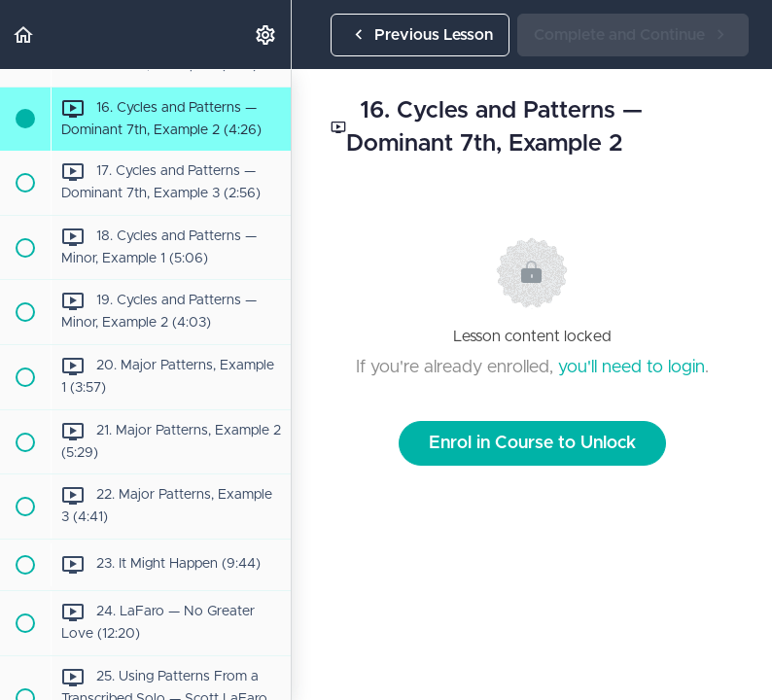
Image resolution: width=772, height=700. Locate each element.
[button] (24, 35)
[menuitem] (266, 35)
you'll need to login (632, 367)
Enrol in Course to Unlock (532, 443)
